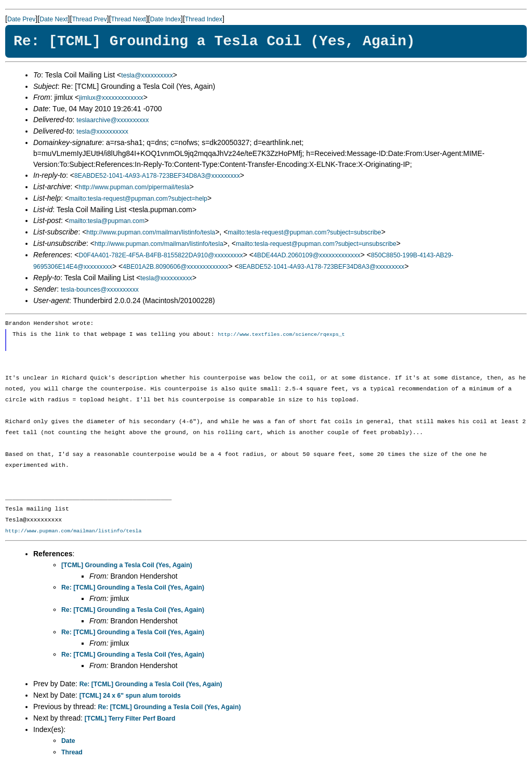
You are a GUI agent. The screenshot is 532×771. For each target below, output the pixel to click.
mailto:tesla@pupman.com (107, 221)
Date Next (54, 19)
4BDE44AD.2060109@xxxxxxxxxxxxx (307, 255)
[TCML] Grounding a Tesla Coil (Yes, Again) (127, 566)
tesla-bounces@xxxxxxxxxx (100, 290)
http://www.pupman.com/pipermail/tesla (134, 187)
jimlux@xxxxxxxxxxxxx (111, 98)
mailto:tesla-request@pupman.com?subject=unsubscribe (316, 244)
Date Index (165, 19)
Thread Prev (89, 19)
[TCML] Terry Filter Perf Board (130, 719)
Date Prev (21, 19)
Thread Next (129, 19)
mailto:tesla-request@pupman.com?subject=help (138, 199)
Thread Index (204, 19)
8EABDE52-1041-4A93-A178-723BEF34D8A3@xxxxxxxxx (157, 176)
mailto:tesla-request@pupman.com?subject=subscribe (304, 232)
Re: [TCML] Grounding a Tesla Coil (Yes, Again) (133, 588)
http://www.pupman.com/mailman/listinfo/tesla (151, 232)
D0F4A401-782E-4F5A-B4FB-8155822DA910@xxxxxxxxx (161, 255)
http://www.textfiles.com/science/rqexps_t (281, 335)
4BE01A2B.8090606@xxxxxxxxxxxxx (175, 267)
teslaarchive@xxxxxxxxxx (112, 120)
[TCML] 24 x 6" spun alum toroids (130, 696)
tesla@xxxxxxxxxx (147, 75)
